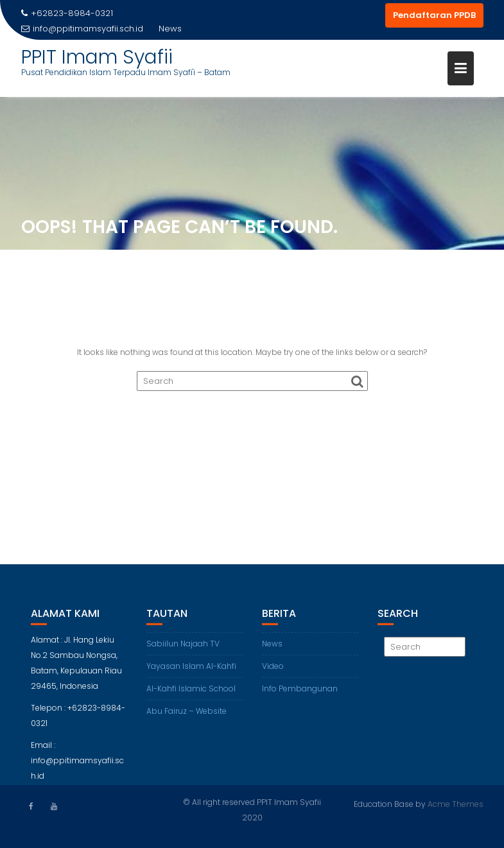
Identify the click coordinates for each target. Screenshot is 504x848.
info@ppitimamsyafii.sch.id (82, 29)
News (272, 648)
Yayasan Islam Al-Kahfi (191, 671)
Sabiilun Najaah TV (183, 648)
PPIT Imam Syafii (97, 57)
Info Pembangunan (300, 693)
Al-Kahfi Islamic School (191, 693)
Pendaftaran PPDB (434, 15)
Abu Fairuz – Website (187, 715)
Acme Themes (456, 803)
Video (273, 671)
